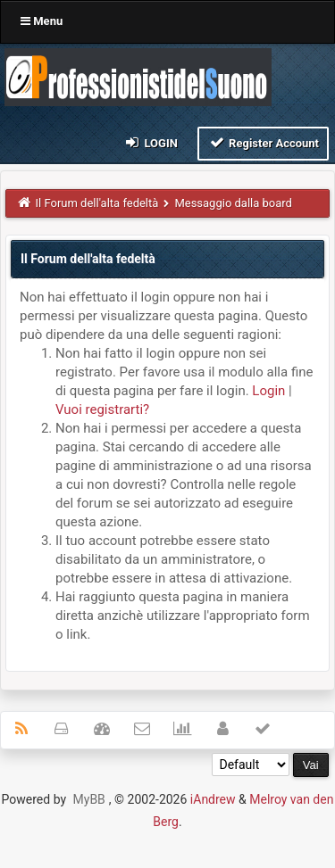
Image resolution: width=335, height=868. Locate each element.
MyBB (89, 799)
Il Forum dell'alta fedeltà (97, 203)
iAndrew (213, 799)
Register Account (263, 142)
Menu (42, 21)
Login (151, 142)
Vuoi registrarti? (102, 409)
